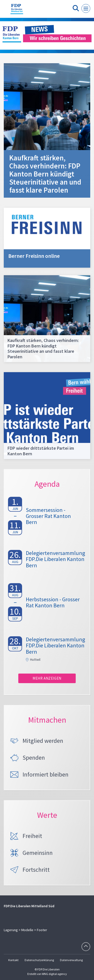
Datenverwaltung (71, 960)
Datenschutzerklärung (39, 960)
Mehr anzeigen (47, 678)
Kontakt (13, 960)
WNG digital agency (54, 974)
